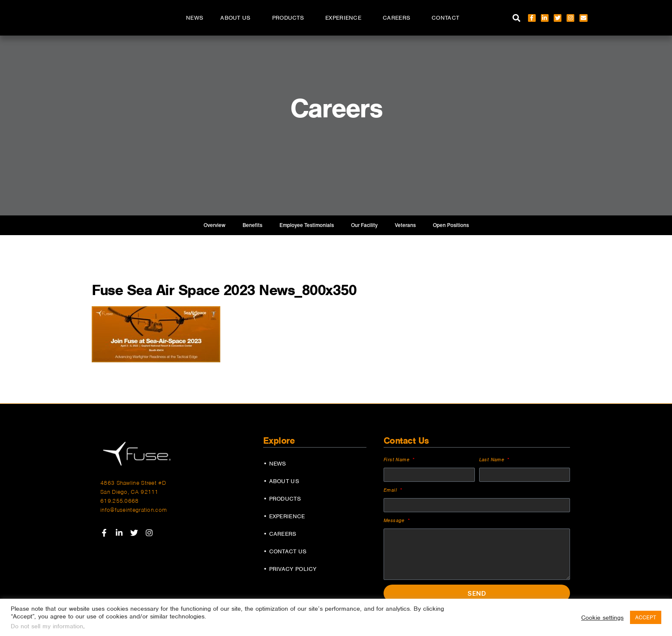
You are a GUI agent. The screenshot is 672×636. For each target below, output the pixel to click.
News (195, 18)
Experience (345, 18)
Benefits (252, 225)
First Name (397, 460)
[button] (517, 18)
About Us (237, 18)
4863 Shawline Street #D (133, 483)
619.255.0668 (120, 501)
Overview (214, 225)
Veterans (405, 225)
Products (290, 18)
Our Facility (364, 225)
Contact (445, 18)
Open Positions (451, 225)
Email (391, 490)
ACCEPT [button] (646, 617)
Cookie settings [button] (602, 618)
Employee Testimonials (307, 225)
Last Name (493, 460)
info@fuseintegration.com (133, 510)
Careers (399, 18)
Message (395, 520)
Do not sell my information (47, 626)
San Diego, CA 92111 (129, 492)
